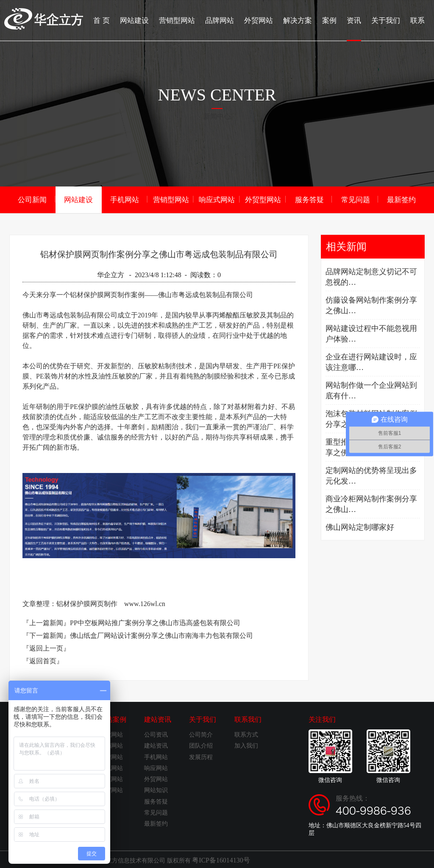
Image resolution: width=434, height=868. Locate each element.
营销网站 (111, 745)
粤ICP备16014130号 (217, 859)
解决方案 (303, 19)
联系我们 (248, 719)
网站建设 (147, 19)
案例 (333, 19)
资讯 (357, 28)
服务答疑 (309, 199)
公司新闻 (32, 199)
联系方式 (246, 734)
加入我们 (246, 745)
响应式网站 (217, 199)
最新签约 (401, 199)
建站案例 (113, 719)
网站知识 (156, 789)
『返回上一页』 (46, 647)
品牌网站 (228, 19)
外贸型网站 (263, 199)
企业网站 (111, 734)
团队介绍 (201, 745)
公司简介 (201, 734)
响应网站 (111, 778)
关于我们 (387, 19)
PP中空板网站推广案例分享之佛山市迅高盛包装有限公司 (155, 622)
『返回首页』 (43, 660)
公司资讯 (156, 734)
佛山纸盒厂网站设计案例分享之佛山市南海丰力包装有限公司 (161, 635)
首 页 (115, 19)
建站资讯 (158, 719)
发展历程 (201, 756)
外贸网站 (265, 19)
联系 (418, 19)
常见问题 (356, 199)
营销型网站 (187, 19)
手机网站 (125, 199)
